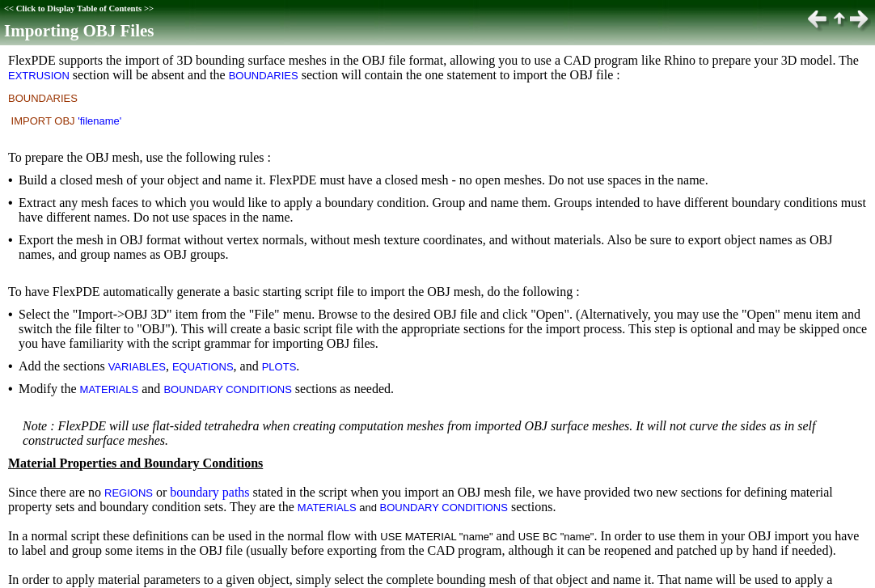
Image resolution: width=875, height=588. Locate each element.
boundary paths (209, 492)
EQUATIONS (203, 367)
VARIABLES (137, 367)
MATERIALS (110, 389)
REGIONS (129, 493)
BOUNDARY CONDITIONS (227, 389)
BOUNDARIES (264, 76)
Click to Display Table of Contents (79, 8)
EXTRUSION (39, 76)
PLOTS (279, 367)
